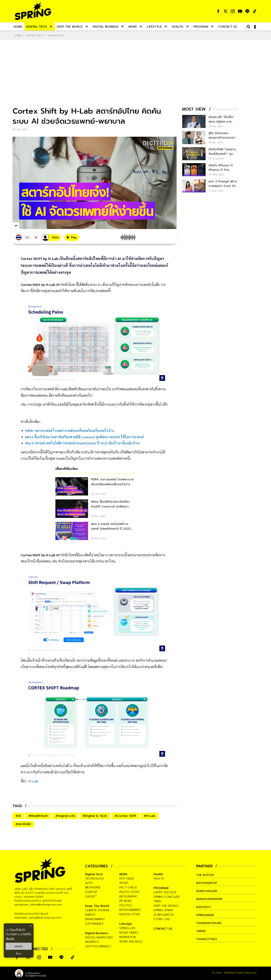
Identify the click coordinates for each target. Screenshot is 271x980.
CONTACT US (163, 929)
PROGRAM (161, 888)
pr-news (126, 901)
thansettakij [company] (207, 939)
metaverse (93, 888)
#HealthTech (38, 816)
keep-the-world (166, 906)
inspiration (128, 937)
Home (18, 35)
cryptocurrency (98, 946)
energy (90, 915)
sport (124, 883)
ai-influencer (164, 915)
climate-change (97, 910)
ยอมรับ (19, 946)
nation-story (130, 914)
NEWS (123, 874)
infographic (129, 896)
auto (89, 883)
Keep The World (97, 906)
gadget (91, 896)
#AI (18, 816)
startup (91, 892)
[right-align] (248, 27)
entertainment (130, 910)
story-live (162, 919)
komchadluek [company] (207, 891)
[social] (218, 11)
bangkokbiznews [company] (210, 899)
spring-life (127, 928)
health (159, 879)
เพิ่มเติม (10, 939)
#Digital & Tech (95, 816)
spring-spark (163, 910)
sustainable (94, 924)
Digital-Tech (34, 35)
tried (157, 901)
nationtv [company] (204, 907)
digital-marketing (99, 937)
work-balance (131, 942)
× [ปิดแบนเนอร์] (31, 926)
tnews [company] (201, 931)
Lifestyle (126, 924)
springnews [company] (205, 915)
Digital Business (97, 933)
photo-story (130, 892)
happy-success (165, 892)
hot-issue (127, 879)
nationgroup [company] (207, 883)
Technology (56, 35)
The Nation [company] (205, 875)
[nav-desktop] (18, 26)
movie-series (129, 933)
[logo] (33, 11)
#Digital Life (65, 816)
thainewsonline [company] (209, 923)
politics (126, 905)
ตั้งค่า (19, 954)
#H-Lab (150, 816)
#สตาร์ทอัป (23, 824)
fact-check (128, 888)
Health (158, 874)
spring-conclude (167, 897)
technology (95, 879)
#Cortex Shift (125, 816)
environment (95, 919)
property (92, 942)
